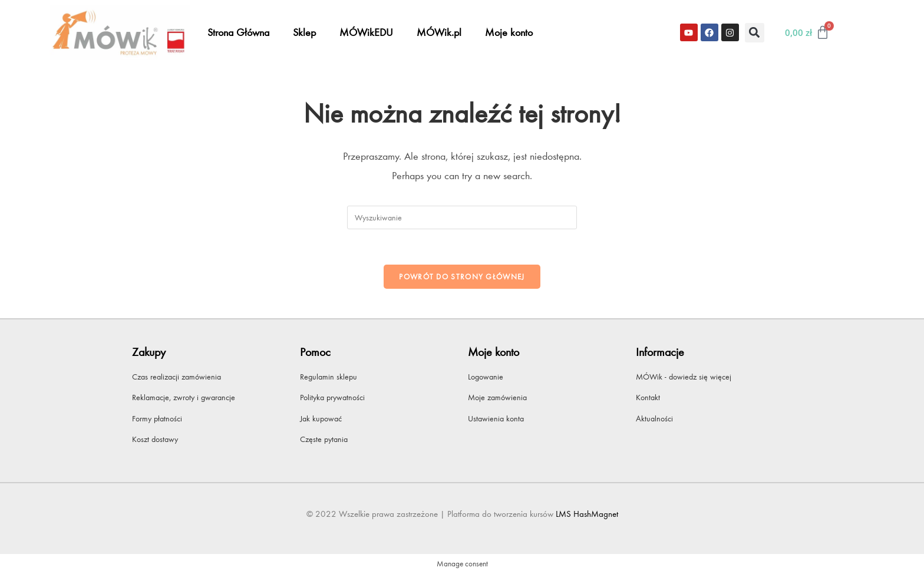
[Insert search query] (462, 217)
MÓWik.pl (439, 32)
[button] (755, 33)
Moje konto (509, 32)
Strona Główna (238, 32)
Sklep (304, 32)
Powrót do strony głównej (462, 277)
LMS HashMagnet (587, 514)
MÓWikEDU (366, 32)
